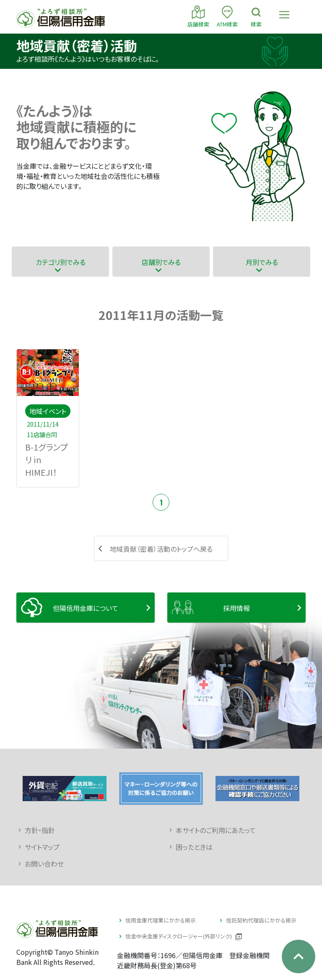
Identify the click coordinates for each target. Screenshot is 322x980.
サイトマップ (42, 847)
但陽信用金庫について (86, 608)
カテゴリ (61, 262)
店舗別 (161, 262)
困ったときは (194, 847)
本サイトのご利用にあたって (216, 830)
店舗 (198, 16)
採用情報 (236, 608)
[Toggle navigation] (284, 15)
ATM (227, 16)
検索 (256, 16)
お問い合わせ (44, 864)
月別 (262, 262)
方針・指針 (40, 830)
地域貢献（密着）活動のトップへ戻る (161, 549)
